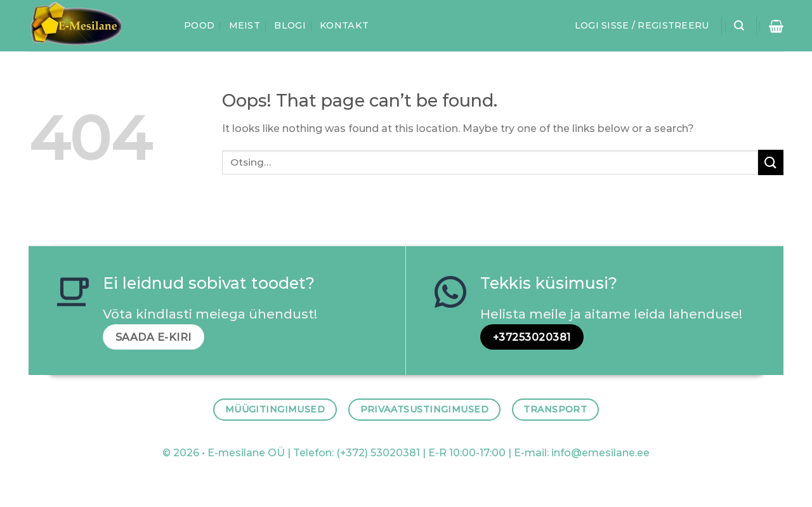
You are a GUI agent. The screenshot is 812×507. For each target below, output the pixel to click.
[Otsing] (739, 26)
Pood (199, 25)
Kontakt (344, 25)
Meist (245, 25)
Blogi (290, 25)
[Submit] (771, 162)
